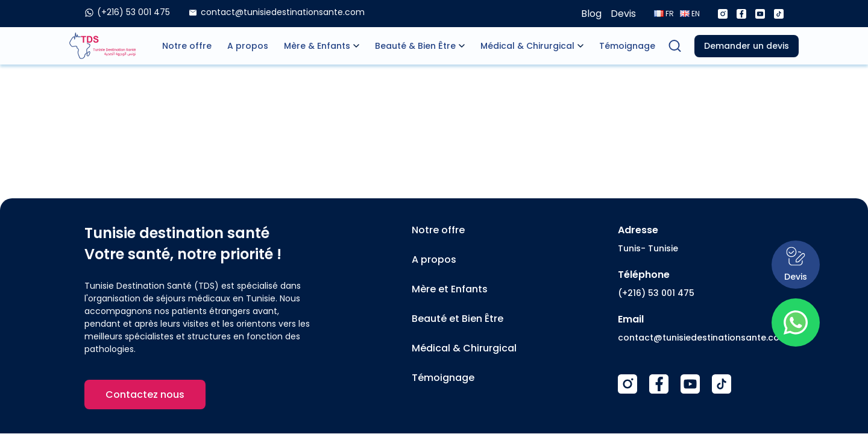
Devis (623, 14)
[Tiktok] (779, 14)
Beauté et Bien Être (458, 319)
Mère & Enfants (317, 46)
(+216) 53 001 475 (656, 293)
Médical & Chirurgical (527, 46)
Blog (591, 14)
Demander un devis (747, 46)
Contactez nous (145, 395)
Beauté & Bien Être (415, 46)
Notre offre (187, 46)
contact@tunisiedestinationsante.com (703, 338)
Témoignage (627, 46)
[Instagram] (723, 14)
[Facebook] (741, 14)
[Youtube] (760, 14)
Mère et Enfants (450, 289)
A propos (248, 46)
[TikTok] (722, 384)
